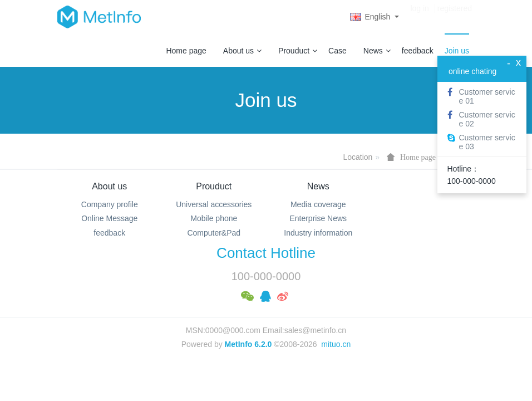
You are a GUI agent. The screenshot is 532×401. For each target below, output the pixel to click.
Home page (186, 51)
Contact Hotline (266, 253)
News (377, 51)
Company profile (110, 204)
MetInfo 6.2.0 (248, 344)
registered (455, 17)
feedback (418, 51)
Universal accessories (214, 204)
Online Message (109, 218)
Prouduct (298, 51)
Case (338, 51)
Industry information (318, 233)
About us (242, 51)
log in (419, 17)
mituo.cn (336, 344)
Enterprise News (318, 218)
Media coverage (318, 204)
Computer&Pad (214, 233)
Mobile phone (214, 218)
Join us (457, 51)
